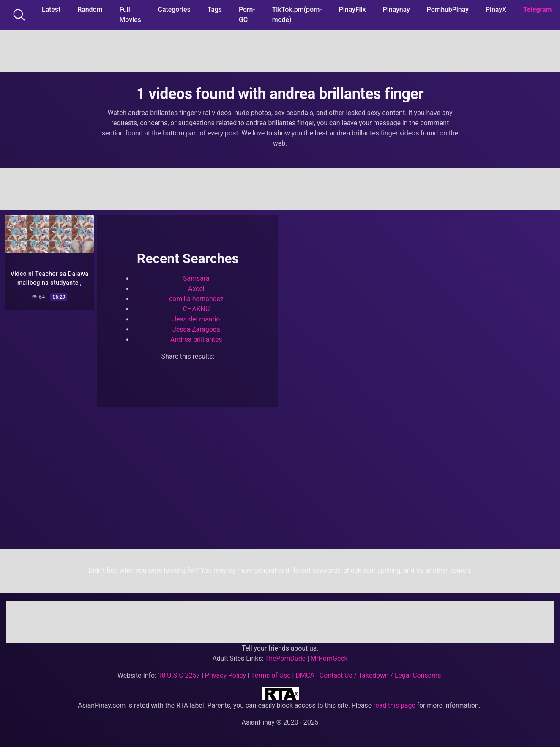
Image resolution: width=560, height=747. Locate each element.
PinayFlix (352, 10)
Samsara (196, 279)
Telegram (537, 10)
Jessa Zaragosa (196, 329)
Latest (51, 10)
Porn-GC (247, 15)
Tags (215, 10)
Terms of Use (271, 675)
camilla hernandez (196, 299)
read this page (394, 705)
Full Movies (130, 15)
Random (90, 10)
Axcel (196, 289)
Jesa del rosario (196, 319)
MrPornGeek (329, 658)
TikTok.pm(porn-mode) (297, 15)
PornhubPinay (448, 10)
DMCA (305, 675)
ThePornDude (285, 658)
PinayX (496, 10)
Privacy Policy (225, 675)
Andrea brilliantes (196, 339)
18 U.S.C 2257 (179, 675)
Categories (174, 10)
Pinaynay (396, 10)
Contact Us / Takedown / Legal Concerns (380, 675)
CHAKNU (196, 309)
